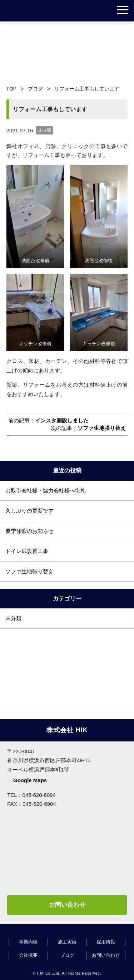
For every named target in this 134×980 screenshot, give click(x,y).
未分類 (45, 130)
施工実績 (67, 942)
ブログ (35, 89)
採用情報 (106, 942)
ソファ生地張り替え (29, 571)
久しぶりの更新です (29, 511)
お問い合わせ (67, 905)
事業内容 (28, 942)
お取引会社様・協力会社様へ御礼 (46, 491)
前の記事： (48, 420)
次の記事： (88, 428)
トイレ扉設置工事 (27, 551)
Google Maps (30, 780)
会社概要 (28, 955)
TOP (11, 89)
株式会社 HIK (30, 11)
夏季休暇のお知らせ (29, 531)
